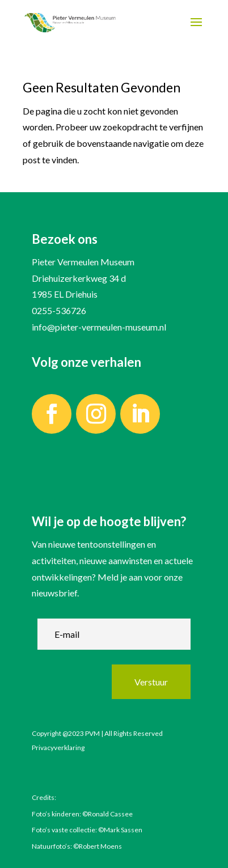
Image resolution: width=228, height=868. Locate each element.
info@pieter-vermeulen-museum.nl (99, 327)
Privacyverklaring (58, 748)
